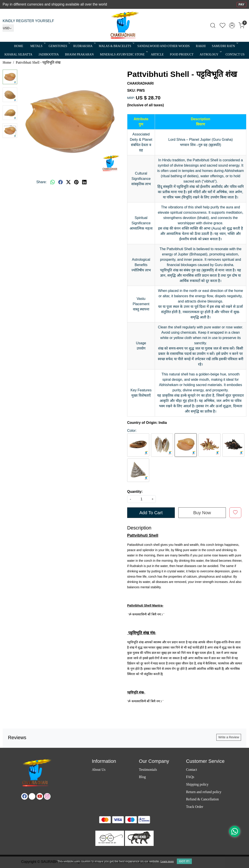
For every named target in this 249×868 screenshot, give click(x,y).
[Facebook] (25, 796)
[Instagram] (47, 796)
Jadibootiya (49, 54)
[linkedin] (84, 182)
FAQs (190, 777)
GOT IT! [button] (184, 861)
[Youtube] (40, 796)
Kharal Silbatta (18, 54)
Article (157, 54)
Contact (192, 770)
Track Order (195, 807)
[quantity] (141, 499)
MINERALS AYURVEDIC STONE (124, 54)
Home (19, 46)
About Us (99, 770)
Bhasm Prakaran (79, 54)
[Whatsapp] (53, 182)
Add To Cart (151, 513)
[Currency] (8, 28)
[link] (213, 25)
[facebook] (60, 182)
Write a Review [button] (229, 737)
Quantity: (135, 492)
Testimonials (148, 770)
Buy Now (202, 513)
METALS (38, 46)
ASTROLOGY (210, 54)
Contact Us (235, 54)
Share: (41, 182)
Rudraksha (84, 46)
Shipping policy (197, 784)
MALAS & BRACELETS (116, 46)
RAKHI (201, 46)
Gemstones (59, 46)
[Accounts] (232, 25)
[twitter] (68, 182)
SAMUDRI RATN (225, 46)
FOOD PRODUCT (182, 54)
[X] (32, 796)
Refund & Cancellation (202, 799)
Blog (142, 777)
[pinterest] (76, 182)
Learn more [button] (167, 861)
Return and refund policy (204, 792)
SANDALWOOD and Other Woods (163, 46)
